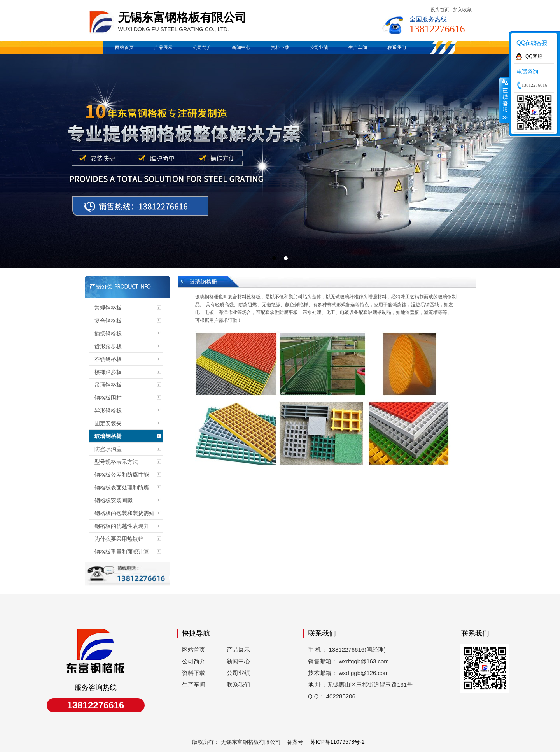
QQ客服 (534, 56)
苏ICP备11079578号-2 (337, 742)
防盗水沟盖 (108, 449)
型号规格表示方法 (116, 462)
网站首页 (124, 47)
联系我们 (397, 47)
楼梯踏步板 (108, 372)
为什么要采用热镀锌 (119, 539)
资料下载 (280, 47)
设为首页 (440, 10)
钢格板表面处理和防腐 (122, 487)
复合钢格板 (108, 321)
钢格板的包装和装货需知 (124, 513)
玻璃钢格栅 (108, 436)
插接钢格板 (108, 333)
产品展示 (163, 47)
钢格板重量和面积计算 (122, 552)
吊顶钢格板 (108, 385)
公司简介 (202, 47)
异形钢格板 (108, 410)
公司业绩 (319, 47)
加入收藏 (462, 10)
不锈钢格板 (108, 359)
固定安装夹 (108, 423)
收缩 (504, 100)
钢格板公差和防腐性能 (122, 475)
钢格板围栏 (108, 398)
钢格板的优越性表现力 (122, 526)
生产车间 (358, 47)
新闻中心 (241, 47)
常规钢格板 (108, 308)
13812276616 (437, 29)
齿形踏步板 (108, 346)
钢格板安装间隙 (114, 500)
